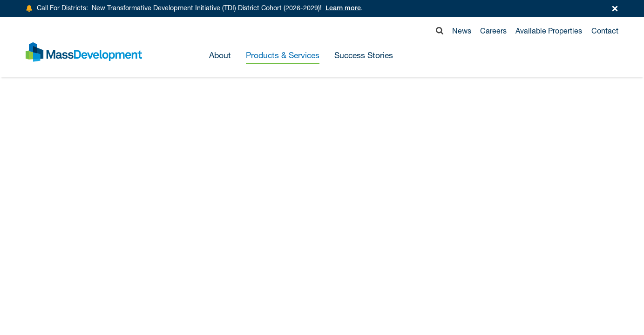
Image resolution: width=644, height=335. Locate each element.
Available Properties (549, 30)
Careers (493, 30)
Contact (605, 30)
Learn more (343, 9)
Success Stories (364, 56)
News (462, 30)
